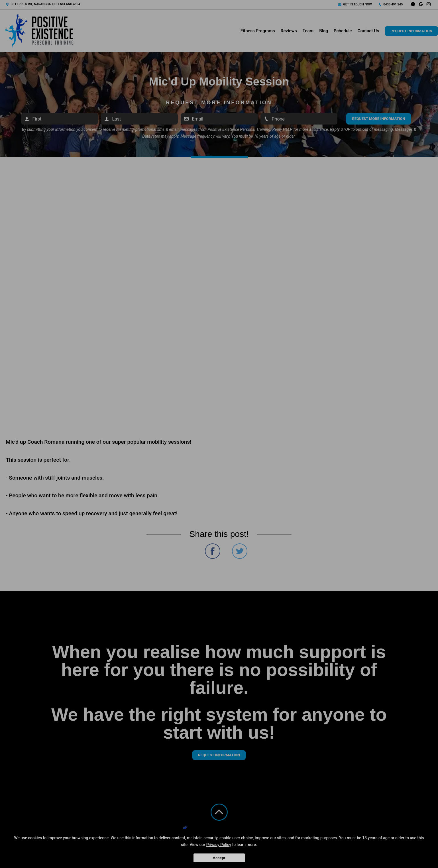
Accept (219, 858)
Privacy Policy (219, 845)
